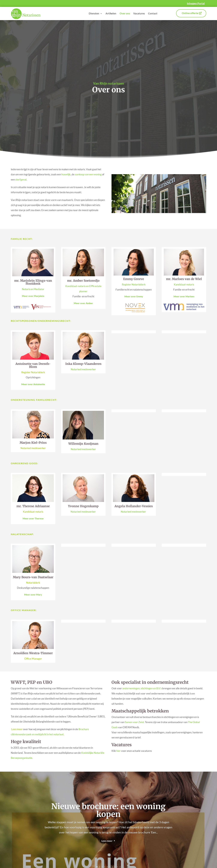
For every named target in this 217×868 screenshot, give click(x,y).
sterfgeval (21, 180)
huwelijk (66, 174)
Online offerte (190, 13)
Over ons (125, 13)
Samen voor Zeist (134, 722)
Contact (153, 13)
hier (118, 751)
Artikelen (111, 13)
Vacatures (139, 13)
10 (120, 867)
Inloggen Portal (196, 3)
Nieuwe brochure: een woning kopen (108, 810)
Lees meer (107, 841)
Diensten (94, 13)
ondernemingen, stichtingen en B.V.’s (142, 688)
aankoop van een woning (88, 174)
